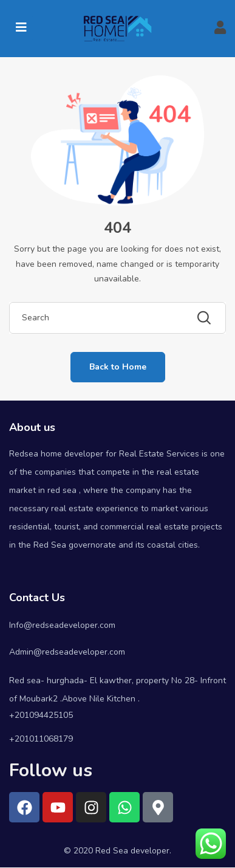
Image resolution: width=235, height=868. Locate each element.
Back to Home (118, 367)
